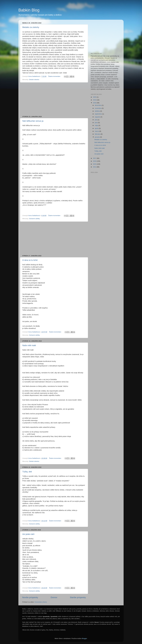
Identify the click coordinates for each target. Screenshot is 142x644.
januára (97, 137)
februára (98, 134)
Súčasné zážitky (35, 219)
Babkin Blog (29, 10)
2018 (95, 103)
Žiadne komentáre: (55, 76)
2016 (95, 161)
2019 (95, 100)
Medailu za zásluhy (31, 27)
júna (96, 123)
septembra (99, 114)
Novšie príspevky (30, 597)
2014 (95, 167)
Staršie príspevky (78, 597)
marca (97, 131)
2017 (95, 158)
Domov (54, 597)
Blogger (84, 638)
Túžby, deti (27, 472)
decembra (98, 105)
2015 (95, 164)
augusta (98, 117)
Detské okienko (34, 80)
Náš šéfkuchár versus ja (33, 121)
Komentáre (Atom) (41, 602)
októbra (97, 111)
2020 (95, 97)
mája (97, 125)
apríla (97, 128)
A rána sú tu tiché (30, 260)
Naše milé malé (29, 345)
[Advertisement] (54, 99)
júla (96, 120)
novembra (98, 108)
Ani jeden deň (28, 534)
